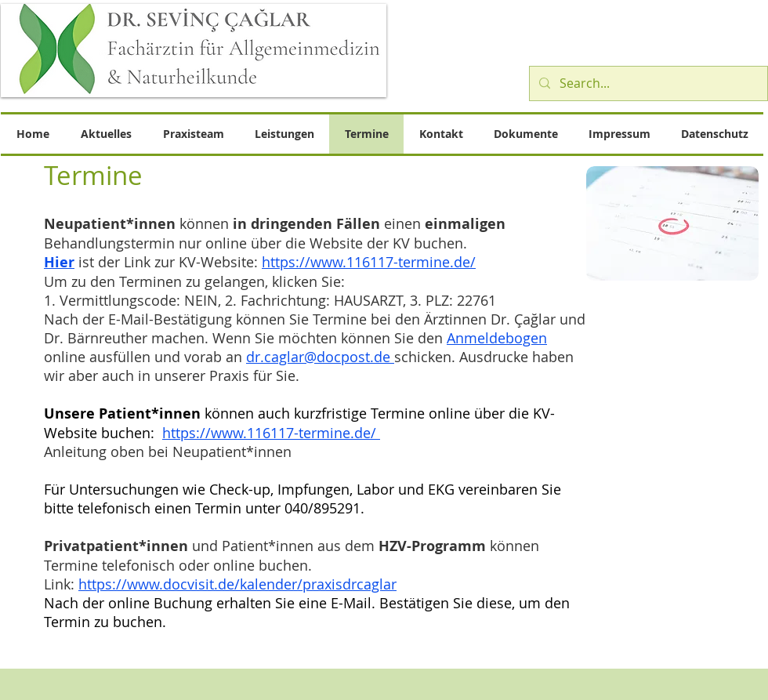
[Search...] (647, 83)
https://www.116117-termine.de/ (369, 262)
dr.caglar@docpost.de (320, 357)
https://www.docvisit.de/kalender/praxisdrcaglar (237, 584)
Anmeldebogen (497, 338)
